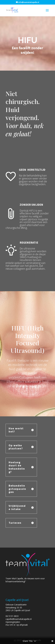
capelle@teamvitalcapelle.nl (19, 619)
